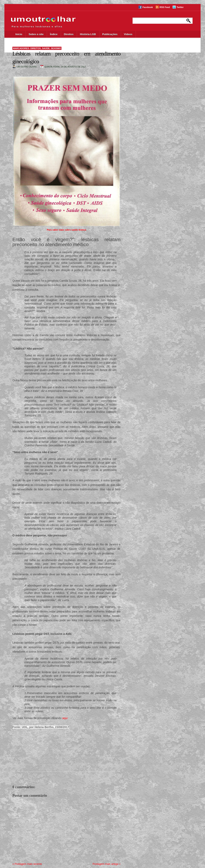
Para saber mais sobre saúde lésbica (66, 230)
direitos (36, 48)
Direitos (69, 34)
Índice (54, 34)
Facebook (148, 7)
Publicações (110, 34)
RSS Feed (165, 7)
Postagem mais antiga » (107, 864)
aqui (65, 718)
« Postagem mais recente (27, 864)
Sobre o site (36, 34)
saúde (46, 48)
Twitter (180, 7)
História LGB (88, 34)
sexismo (56, 48)
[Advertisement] (62, 743)
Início (19, 34)
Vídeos (128, 34)
